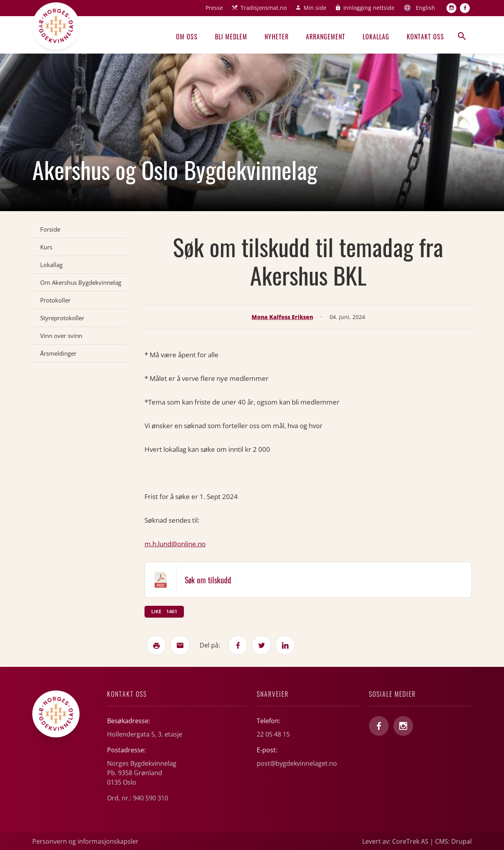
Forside (50, 229)
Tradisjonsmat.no (264, 8)
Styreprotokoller (62, 318)
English (425, 8)
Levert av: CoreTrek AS (395, 841)
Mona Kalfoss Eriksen (282, 317)
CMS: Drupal (453, 841)
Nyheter (277, 37)
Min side (315, 8)
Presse (214, 8)
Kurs (46, 247)
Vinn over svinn (61, 336)
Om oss (187, 37)
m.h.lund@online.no (175, 544)
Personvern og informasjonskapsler (85, 841)
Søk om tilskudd (208, 580)
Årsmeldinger (58, 353)
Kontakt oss (425, 37)
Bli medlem (231, 37)
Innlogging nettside (369, 8)
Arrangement (326, 37)
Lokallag (376, 37)
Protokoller (55, 300)
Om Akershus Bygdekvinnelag (81, 282)
